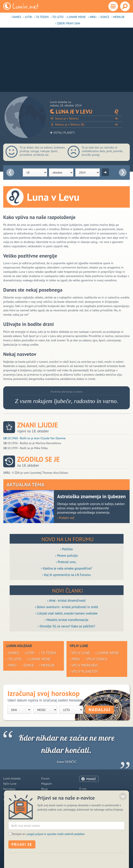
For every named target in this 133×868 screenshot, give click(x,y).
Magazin (47, 784)
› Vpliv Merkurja (84, 665)
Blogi (45, 789)
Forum (45, 778)
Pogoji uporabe (89, 799)
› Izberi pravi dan (68, 23)
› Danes (16, 17)
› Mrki (92, 17)
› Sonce (104, 17)
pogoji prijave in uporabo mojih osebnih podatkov (56, 852)
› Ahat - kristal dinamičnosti (67, 600)
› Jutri (28, 17)
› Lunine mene (76, 17)
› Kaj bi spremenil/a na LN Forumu (66, 575)
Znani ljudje (38, 425)
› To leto (57, 17)
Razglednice (49, 794)
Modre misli (11, 799)
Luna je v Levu (86, 112)
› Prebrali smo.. (66, 562)
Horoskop (9, 789)
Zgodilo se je (38, 459)
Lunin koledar (12, 778)
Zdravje (8, 794)
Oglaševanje (87, 794)
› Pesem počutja (66, 555)
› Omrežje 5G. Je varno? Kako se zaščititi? (66, 626)
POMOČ (91, 779)
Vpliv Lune (10, 784)
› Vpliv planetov (84, 672)
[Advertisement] (66, 60)
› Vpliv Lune (80, 653)
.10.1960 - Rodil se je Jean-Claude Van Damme (34, 438)
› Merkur (118, 17)
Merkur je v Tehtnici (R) (86, 125)
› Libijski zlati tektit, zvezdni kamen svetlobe (66, 613)
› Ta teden (42, 17)
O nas (83, 789)
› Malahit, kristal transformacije (66, 620)
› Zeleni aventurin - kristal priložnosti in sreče (66, 607)
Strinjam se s (48, 852)
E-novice (47, 799)
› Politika (66, 549)
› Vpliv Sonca (96, 659)
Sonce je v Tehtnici (86, 119)
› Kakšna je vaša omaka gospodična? (66, 568)
